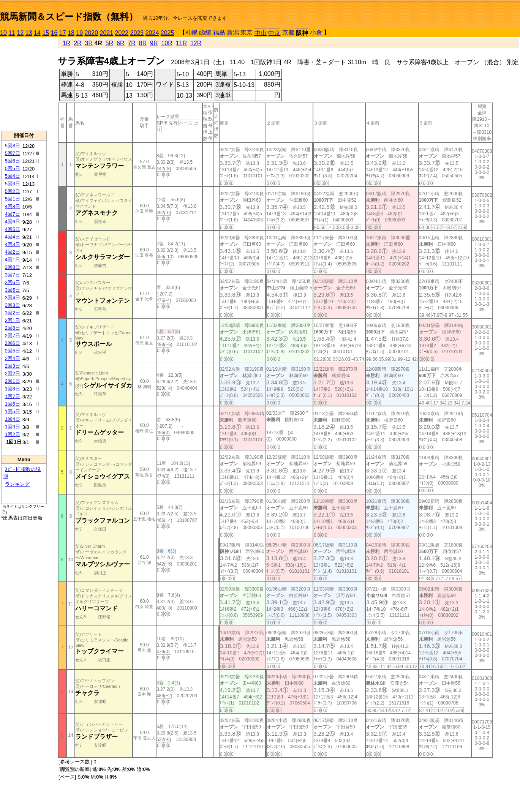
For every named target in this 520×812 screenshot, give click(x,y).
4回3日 (13, 244)
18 (71, 33)
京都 (288, 32)
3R (89, 43)
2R (77, 43)
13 (29, 33)
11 (12, 33)
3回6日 (13, 282)
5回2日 (13, 191)
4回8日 (13, 206)
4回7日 (13, 214)
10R (167, 43)
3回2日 (13, 313)
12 (21, 33)
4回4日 (13, 237)
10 (3, 33)
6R (120, 43)
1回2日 (13, 434)
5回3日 (13, 184)
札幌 (191, 32)
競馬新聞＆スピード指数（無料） (69, 17)
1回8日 (13, 389)
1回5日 (13, 412)
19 (79, 33)
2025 (168, 33)
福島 (219, 32)
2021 (107, 33)
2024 (152, 33)
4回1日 (13, 260)
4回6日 (13, 222)
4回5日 (13, 229)
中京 (274, 33)
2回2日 (13, 374)
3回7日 (13, 275)
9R (154, 43)
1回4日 (13, 419)
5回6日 (13, 161)
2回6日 (13, 343)
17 (63, 33)
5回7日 (13, 153)
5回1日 (13, 199)
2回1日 (13, 381)
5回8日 (13, 146)
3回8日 (13, 267)
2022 (122, 33)
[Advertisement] (24, 84)
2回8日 (13, 328)
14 (37, 33)
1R (66, 43)
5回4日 (13, 176)
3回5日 (13, 290)
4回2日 (13, 252)
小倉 (316, 32)
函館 (205, 32)
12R (196, 43)
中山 (261, 33)
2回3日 (13, 366)
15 (46, 33)
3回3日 (13, 305)
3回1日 (13, 320)
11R (181, 43)
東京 (247, 32)
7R (131, 43)
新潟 (233, 32)
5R (109, 43)
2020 (92, 33)
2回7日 (13, 336)
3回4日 (13, 298)
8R (143, 43)
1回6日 (13, 404)
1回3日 (13, 427)
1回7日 (13, 396)
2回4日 (13, 358)
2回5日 (13, 351)
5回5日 (13, 168)
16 (54, 33)
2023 (137, 33)
